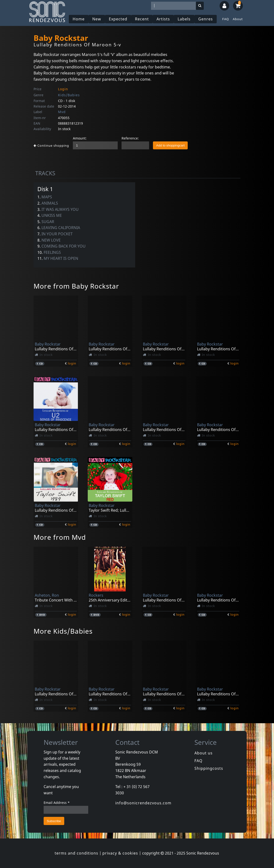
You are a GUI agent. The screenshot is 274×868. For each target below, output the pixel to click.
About (238, 19)
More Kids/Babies (63, 631)
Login (63, 89)
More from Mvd (60, 537)
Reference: (130, 138)
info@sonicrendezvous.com (143, 803)
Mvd (62, 112)
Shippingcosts (209, 768)
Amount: (80, 138)
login (72, 363)
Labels (184, 19)
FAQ (226, 19)
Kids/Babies (69, 95)
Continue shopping (51, 146)
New (97, 19)
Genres (206, 19)
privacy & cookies (120, 853)
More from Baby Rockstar (76, 286)
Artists (163, 19)
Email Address (57, 803)
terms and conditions (76, 853)
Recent (142, 19)
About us (204, 753)
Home (79, 19)
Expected (118, 19)
